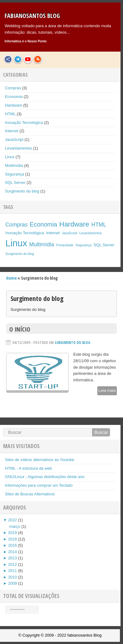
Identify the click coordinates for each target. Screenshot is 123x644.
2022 (12, 520)
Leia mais (107, 390)
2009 (12, 583)
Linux (10, 157)
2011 (12, 571)
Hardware (13, 105)
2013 (12, 558)
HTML (10, 114)
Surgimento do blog (22, 191)
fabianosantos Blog (32, 16)
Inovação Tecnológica (24, 123)
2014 (12, 552)
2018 (12, 539)
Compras (13, 88)
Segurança (15, 174)
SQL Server (15, 182)
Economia (14, 97)
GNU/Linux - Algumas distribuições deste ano (45, 477)
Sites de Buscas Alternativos (30, 494)
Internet (12, 131)
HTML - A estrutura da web (28, 468)
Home (11, 278)
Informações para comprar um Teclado (39, 485)
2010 (12, 577)
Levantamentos (19, 148)
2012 (12, 564)
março (15, 526)
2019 (12, 533)
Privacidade (65, 245)
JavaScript (14, 140)
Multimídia (14, 165)
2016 (12, 545)
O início (20, 329)
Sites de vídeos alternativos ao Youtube (40, 460)
